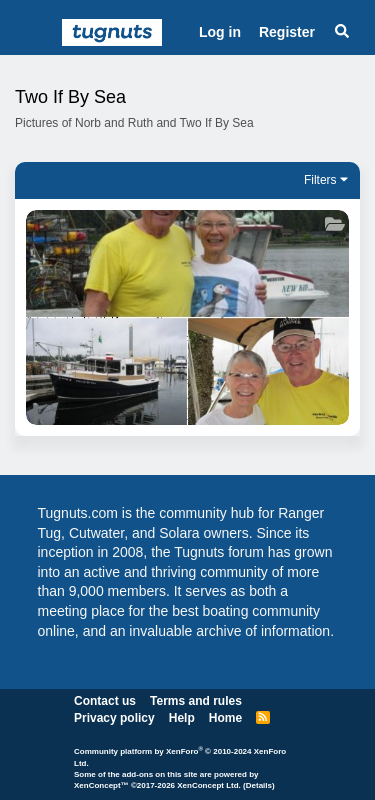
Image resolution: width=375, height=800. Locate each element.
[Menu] (36, 33)
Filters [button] (320, 180)
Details (259, 785)
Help (182, 718)
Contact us (105, 701)
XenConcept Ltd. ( (211, 785)
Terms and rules (196, 701)
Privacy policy (114, 718)
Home (225, 718)
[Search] (342, 33)
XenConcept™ (101, 785)
